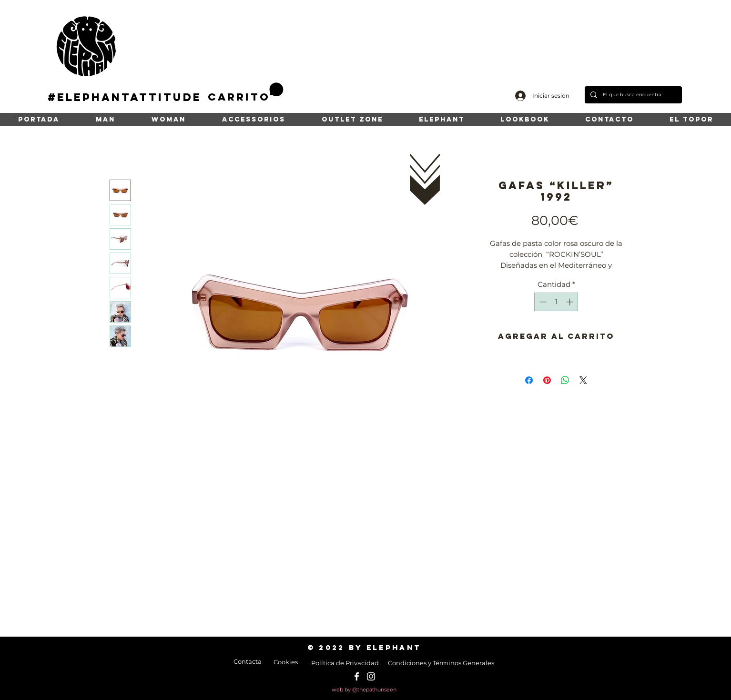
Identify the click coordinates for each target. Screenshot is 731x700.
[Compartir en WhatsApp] (565, 380)
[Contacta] (247, 661)
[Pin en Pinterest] (547, 380)
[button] (246, 93)
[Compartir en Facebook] (529, 380)
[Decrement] (542, 302)
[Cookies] (286, 662)
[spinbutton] (556, 302)
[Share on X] (583, 380)
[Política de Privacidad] (345, 663)
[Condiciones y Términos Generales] (441, 663)
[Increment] (571, 302)
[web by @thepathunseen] (364, 690)
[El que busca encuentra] (632, 95)
